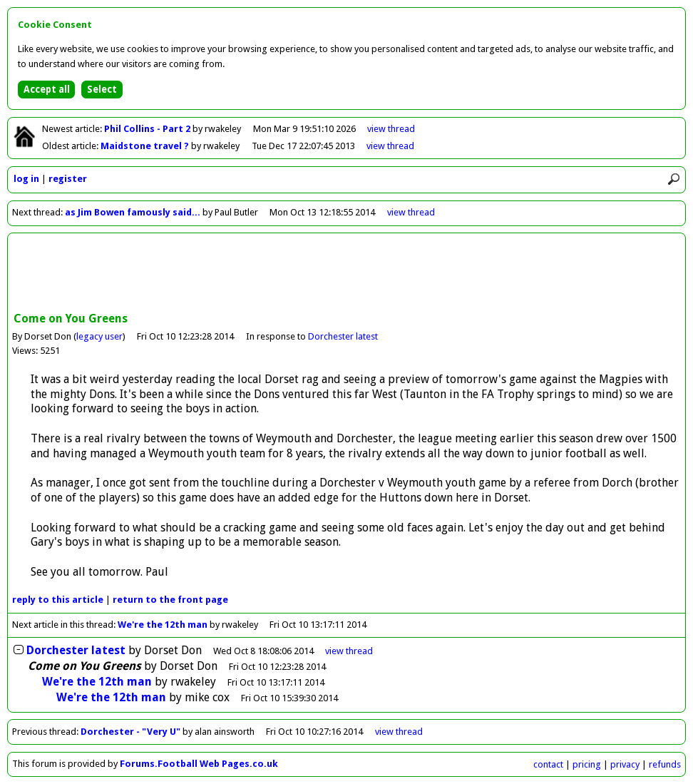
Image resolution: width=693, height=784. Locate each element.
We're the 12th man (163, 625)
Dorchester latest (343, 336)
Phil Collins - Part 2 (148, 129)
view (391, 129)
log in (26, 179)
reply (58, 600)
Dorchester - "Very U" (130, 732)
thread (349, 651)
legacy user (99, 336)
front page (170, 600)
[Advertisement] (346, 274)
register (68, 179)
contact (548, 764)
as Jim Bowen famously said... (133, 212)
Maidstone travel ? (146, 146)
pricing (587, 764)
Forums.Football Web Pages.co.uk (199, 764)
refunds (665, 764)
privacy (625, 764)
